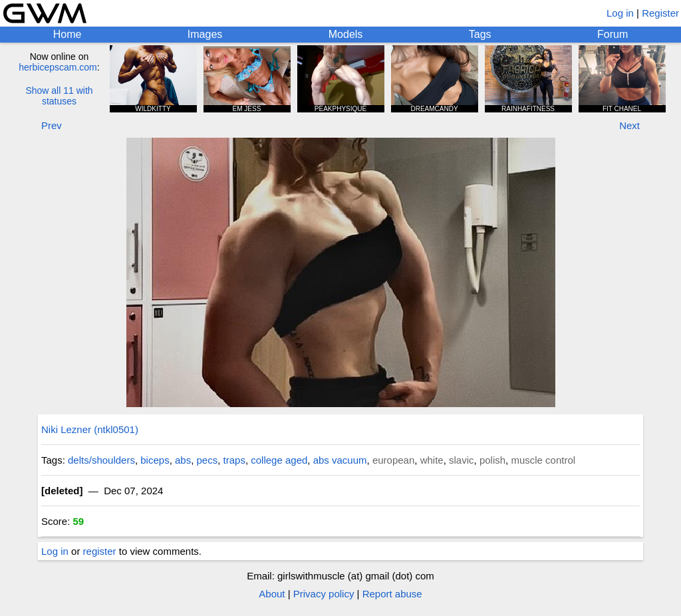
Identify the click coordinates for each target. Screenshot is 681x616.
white (432, 460)
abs (183, 460)
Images (205, 34)
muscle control (543, 460)
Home (68, 34)
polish (492, 460)
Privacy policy (324, 594)
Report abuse (392, 594)
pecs (207, 460)
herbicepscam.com (58, 67)
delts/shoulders (101, 460)
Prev (52, 125)
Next (629, 125)
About (272, 594)
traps (234, 460)
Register (660, 13)
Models (346, 34)
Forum (613, 34)
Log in (620, 13)
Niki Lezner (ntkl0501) (90, 429)
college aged (279, 460)
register (100, 551)
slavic (462, 460)
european (393, 460)
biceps (155, 460)
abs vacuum (340, 460)
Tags (480, 34)
